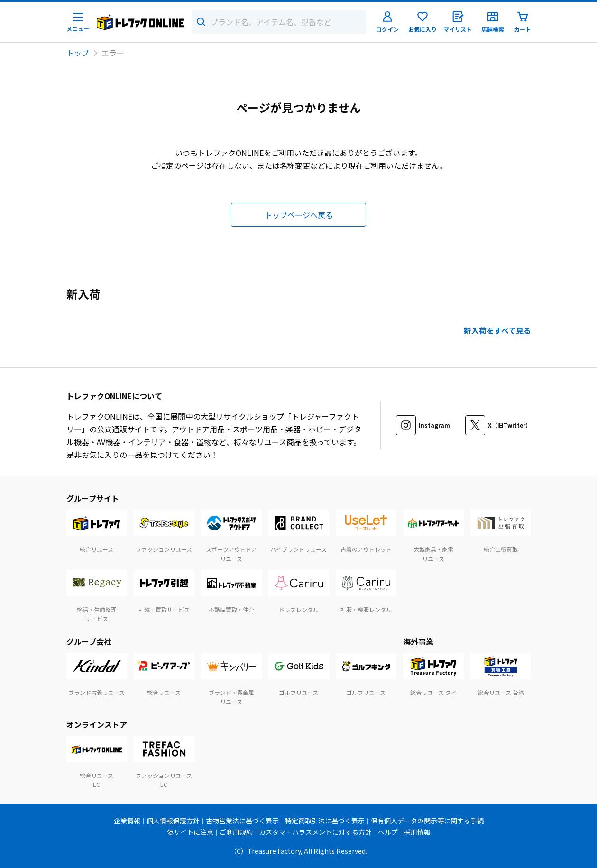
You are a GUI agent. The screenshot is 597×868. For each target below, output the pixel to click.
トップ (78, 53)
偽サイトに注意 (190, 832)
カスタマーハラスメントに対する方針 (315, 832)
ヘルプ (388, 832)
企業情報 (127, 821)
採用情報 (417, 832)
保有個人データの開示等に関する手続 (427, 821)
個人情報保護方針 (173, 821)
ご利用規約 (236, 832)
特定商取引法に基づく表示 (325, 821)
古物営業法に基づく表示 (242, 821)
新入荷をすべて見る (497, 330)
